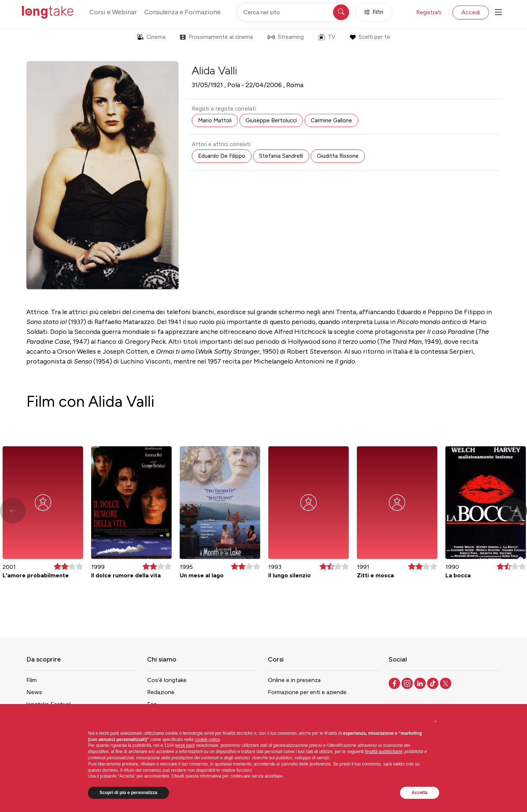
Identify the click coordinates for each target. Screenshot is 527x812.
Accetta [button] (420, 793)
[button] (514, 511)
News (34, 692)
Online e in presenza (294, 680)
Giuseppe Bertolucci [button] (271, 120)
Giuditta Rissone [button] (338, 156)
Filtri (374, 12)
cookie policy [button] (207, 740)
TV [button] (327, 37)
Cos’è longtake (167, 680)
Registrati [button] (429, 12)
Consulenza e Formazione (182, 12)
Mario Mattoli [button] (215, 120)
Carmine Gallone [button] (331, 120)
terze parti (185, 745)
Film (31, 680)
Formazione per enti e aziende (307, 692)
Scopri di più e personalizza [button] (128, 793)
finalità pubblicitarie (384, 752)
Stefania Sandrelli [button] (281, 156)
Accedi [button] (471, 12)
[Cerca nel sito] (294, 12)
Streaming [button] (286, 37)
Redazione (161, 692)
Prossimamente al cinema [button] (216, 37)
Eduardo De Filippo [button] (222, 156)
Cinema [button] (151, 37)
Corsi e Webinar (113, 12)
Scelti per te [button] (370, 37)
